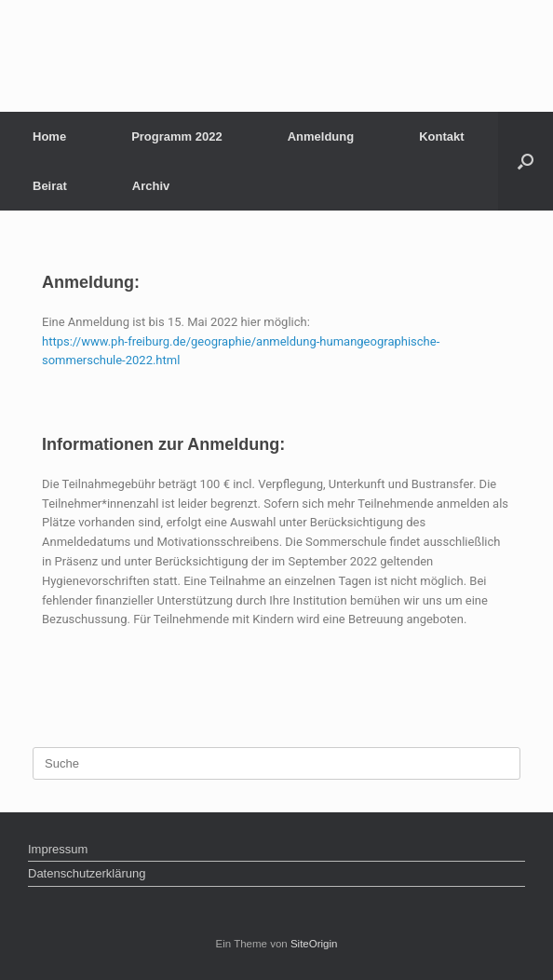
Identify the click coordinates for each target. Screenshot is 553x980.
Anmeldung (321, 136)
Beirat (50, 186)
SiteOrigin (314, 944)
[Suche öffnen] (526, 161)
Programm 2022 (177, 136)
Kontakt (441, 136)
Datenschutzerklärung (87, 873)
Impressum (58, 849)
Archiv (151, 186)
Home (49, 136)
